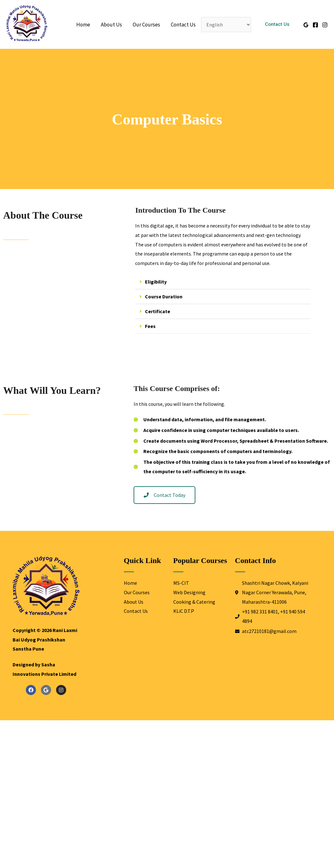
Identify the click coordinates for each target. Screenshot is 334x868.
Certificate (169, 318)
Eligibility (167, 289)
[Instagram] (325, 25)
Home (83, 25)
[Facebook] (315, 25)
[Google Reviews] (306, 25)
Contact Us (183, 25)
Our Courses (146, 25)
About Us (111, 25)
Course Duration (175, 303)
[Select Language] (226, 25)
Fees (161, 333)
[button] (277, 24)
